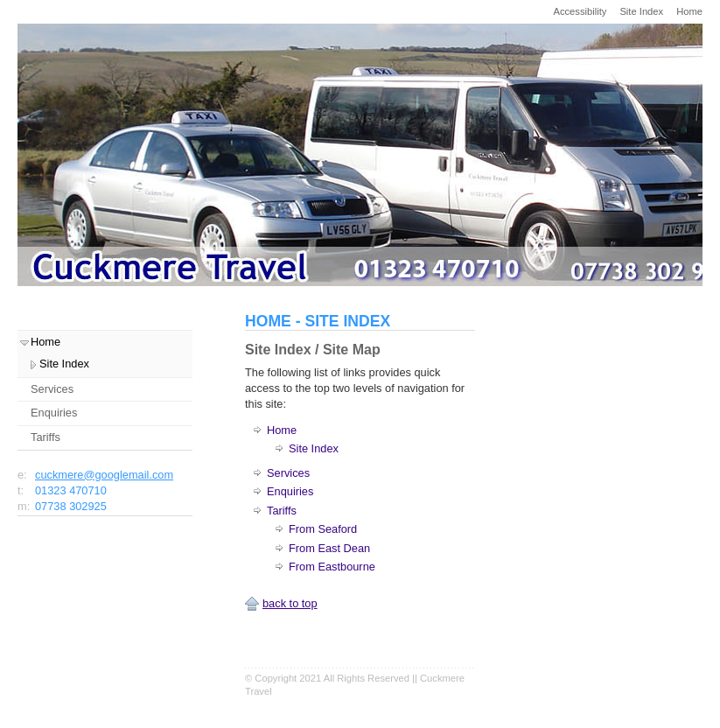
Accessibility (580, 11)
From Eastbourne (332, 567)
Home (689, 11)
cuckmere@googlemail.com (104, 475)
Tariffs (282, 511)
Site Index (641, 11)
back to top (290, 603)
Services (288, 473)
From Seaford (323, 529)
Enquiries (290, 491)
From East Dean (329, 548)
